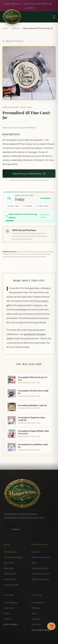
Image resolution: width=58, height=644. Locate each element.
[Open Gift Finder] (51, 626)
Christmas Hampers (13, 547)
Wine (34, 603)
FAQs (34, 553)
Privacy (27, 639)
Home (5, 28)
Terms (19, 639)
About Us (36, 542)
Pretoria (8, 609)
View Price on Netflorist (29, 174)
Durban (7, 603)
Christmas (36, 614)
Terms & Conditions (41, 564)
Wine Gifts (9, 553)
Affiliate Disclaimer (40, 569)
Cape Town (9, 598)
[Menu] (54, 17)
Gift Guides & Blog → (41, 620)
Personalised (38, 592)
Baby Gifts (9, 558)
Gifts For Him (10, 564)
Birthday (36, 598)
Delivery (16, 28)
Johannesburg (10, 592)
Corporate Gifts (11, 575)
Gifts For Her (10, 569)
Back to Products (13, 41)
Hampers (36, 609)
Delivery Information (41, 547)
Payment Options (40, 558)
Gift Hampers (10, 542)
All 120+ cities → (11, 614)
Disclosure (37, 639)
